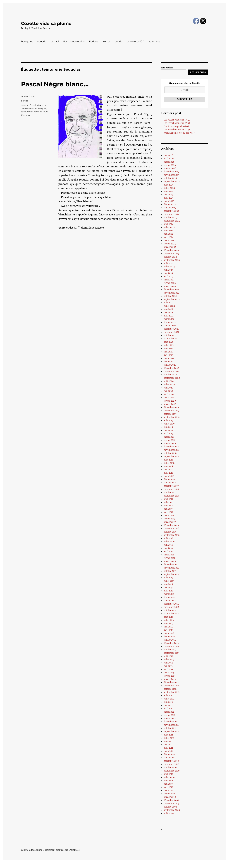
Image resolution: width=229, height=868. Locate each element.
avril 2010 (168, 787)
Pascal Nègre (36, 105)
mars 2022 (169, 319)
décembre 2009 (171, 800)
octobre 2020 (170, 375)
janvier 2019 (170, 443)
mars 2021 (169, 358)
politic (118, 42)
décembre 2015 (171, 565)
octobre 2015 (170, 571)
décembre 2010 (171, 761)
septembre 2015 (172, 574)
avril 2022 (169, 316)
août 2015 (168, 578)
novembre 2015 (171, 568)
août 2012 (168, 696)
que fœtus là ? (136, 42)
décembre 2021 (171, 329)
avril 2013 (168, 669)
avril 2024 (169, 237)
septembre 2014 (172, 614)
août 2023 (169, 263)
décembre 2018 (171, 447)
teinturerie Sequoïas (31, 112)
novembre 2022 (172, 293)
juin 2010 (168, 781)
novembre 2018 (171, 450)
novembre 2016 (171, 529)
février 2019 (170, 440)
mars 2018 (169, 476)
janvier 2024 (170, 247)
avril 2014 (168, 630)
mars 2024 (169, 240)
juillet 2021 (169, 345)
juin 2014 (168, 623)
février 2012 (170, 715)
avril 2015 (168, 591)
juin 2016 (168, 545)
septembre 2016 (172, 535)
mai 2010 (168, 784)
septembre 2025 (172, 182)
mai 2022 (168, 312)
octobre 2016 (170, 532)
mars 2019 (169, 437)
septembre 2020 (172, 378)
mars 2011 (169, 751)
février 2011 (169, 754)
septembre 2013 (172, 653)
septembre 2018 (172, 457)
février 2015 (170, 597)
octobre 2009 (170, 807)
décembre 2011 (171, 722)
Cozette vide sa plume (46, 23)
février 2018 (170, 479)
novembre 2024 (172, 214)
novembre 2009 (172, 804)
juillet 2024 (169, 227)
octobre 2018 (170, 453)
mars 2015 (169, 594)
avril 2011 (168, 748)
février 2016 (170, 558)
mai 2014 (168, 627)
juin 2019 (168, 427)
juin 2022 (168, 309)
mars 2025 (169, 201)
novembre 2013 (171, 646)
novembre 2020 (172, 371)
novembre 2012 (171, 686)
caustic (42, 42)
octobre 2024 (170, 218)
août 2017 (168, 499)
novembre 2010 (171, 764)
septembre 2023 (172, 260)
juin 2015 (168, 584)
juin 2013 (168, 663)
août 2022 (169, 303)
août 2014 (168, 617)
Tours (45, 112)
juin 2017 (168, 506)
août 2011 (168, 735)
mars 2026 (169, 162)
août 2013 (168, 656)
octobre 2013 (170, 650)
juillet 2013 (169, 659)
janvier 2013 (170, 679)
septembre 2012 (172, 692)
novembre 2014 (171, 607)
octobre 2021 (170, 335)
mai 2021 (168, 352)
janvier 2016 (170, 561)
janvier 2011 (170, 758)
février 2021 (170, 362)
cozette (25, 105)
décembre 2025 (171, 172)
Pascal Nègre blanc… (55, 84)
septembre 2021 (172, 339)
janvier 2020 (170, 404)
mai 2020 (168, 391)
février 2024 (170, 244)
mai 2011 (168, 745)
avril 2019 (169, 434)
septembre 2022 (172, 299)
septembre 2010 (172, 771)
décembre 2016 (171, 525)
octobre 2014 (170, 610)
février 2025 (170, 204)
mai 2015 (168, 587)
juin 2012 (168, 702)
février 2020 (170, 401)
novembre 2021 (171, 332)
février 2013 (169, 676)
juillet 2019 (169, 424)
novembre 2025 (172, 175)
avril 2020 (169, 394)
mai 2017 (168, 509)
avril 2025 (169, 198)
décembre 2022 (171, 290)
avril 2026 (169, 159)
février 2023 (170, 283)
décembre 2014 (171, 604)
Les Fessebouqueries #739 (177, 123)
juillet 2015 (169, 581)
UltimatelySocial (140, 866)
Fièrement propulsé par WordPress (62, 850)
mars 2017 (169, 515)
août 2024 (169, 224)
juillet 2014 (169, 620)
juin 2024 (168, 231)
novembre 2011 (171, 725)
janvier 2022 (170, 326)
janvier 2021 (170, 365)
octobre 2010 (170, 768)
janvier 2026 (170, 168)
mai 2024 (168, 234)
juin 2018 (168, 466)
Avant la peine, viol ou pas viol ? (179, 133)
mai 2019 (168, 430)
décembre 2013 (171, 643)
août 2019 (169, 421)
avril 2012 (168, 709)
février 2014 (170, 637)
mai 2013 (168, 666)
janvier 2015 (170, 601)
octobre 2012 (170, 689)
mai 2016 (168, 548)
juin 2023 (168, 270)
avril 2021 (168, 355)
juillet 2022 (169, 306)
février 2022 (170, 322)
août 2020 (169, 381)
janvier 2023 (170, 286)
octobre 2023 (170, 257)
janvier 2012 (170, 718)
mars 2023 (169, 280)
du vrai (55, 42)
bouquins (27, 42)
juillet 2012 (169, 699)
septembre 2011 (171, 732)
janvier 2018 (170, 483)
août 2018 (168, 460)
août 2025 (169, 185)
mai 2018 (168, 470)
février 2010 (170, 794)
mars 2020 (169, 398)
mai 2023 (168, 273)
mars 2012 (169, 712)
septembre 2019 (172, 417)
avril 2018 (168, 473)
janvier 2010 (170, 797)
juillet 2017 (169, 502)
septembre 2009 (172, 810)
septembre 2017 (172, 496)
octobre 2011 (170, 728)
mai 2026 (168, 155)
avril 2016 (169, 551)
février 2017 (170, 519)
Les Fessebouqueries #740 (177, 120)
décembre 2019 (171, 407)
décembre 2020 (171, 368)
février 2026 (170, 165)
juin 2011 (168, 741)
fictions (94, 42)
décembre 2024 (171, 211)
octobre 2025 (170, 178)
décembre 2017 (171, 486)
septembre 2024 (172, 221)
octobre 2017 (170, 493)
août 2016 (169, 538)
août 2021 (168, 342)
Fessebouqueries (74, 42)
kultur (106, 42)
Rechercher (167, 68)
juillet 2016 (169, 542)
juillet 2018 (169, 463)
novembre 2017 (171, 489)
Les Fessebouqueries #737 (177, 130)
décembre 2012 (171, 682)
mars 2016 (169, 555)
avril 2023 (169, 276)
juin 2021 (168, 348)
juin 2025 (168, 191)
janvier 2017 (170, 522)
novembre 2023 (171, 254)
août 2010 (168, 774)
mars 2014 (169, 633)
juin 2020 (168, 388)
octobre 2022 (170, 296)
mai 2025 (168, 195)
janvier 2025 (170, 208)
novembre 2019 (171, 411)
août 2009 (169, 813)
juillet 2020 (169, 385)
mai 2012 (168, 705)
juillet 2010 (169, 777)
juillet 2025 (169, 188)
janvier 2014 (170, 640)
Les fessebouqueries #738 (177, 126)
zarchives (155, 42)
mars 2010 (169, 790)
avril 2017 (168, 512)
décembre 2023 (171, 250)
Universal (26, 115)
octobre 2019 (170, 414)
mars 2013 (169, 673)
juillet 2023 (169, 267)
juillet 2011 (169, 738)
